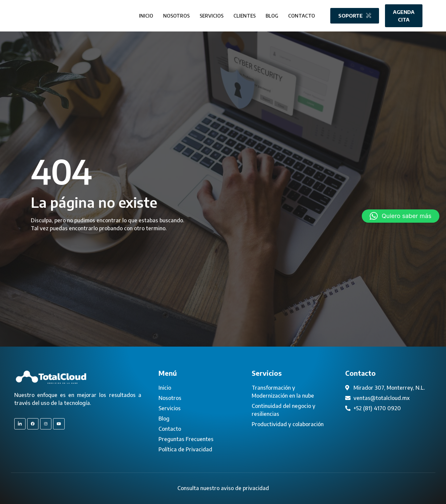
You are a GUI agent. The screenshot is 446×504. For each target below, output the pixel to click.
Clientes (243, 16)
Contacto (301, 16)
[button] (401, 216)
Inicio (141, 16)
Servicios (208, 16)
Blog (271, 16)
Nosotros (172, 16)
